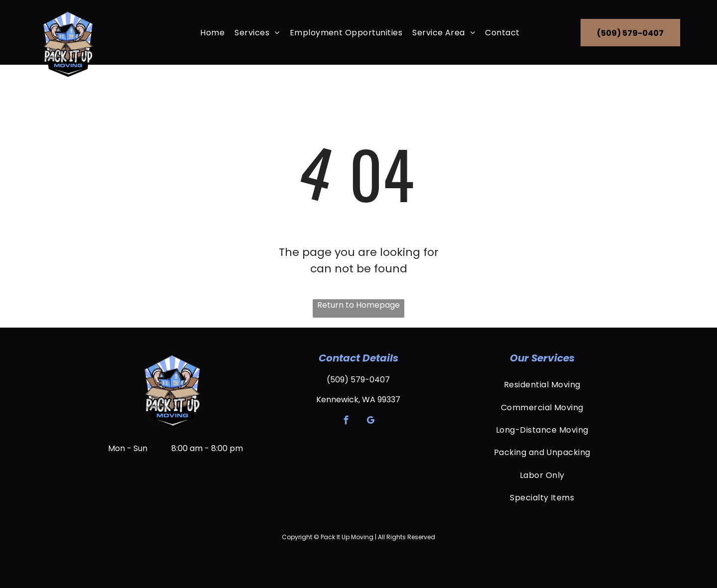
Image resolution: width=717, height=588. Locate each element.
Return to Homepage (358, 305)
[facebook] (346, 422)
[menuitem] (212, 32)
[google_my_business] (371, 422)
